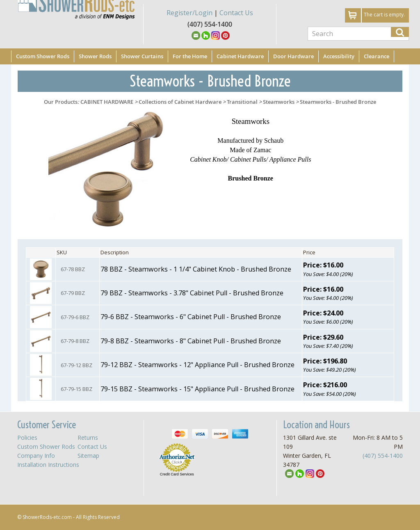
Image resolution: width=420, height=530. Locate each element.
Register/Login (189, 13)
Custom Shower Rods (43, 56)
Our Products (61, 102)
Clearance (377, 56)
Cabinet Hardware (240, 56)
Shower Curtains (142, 56)
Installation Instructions (48, 465)
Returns (88, 437)
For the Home (190, 56)
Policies (27, 437)
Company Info (36, 456)
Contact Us (236, 13)
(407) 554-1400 (383, 456)
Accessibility (339, 56)
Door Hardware (293, 56)
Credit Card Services (177, 474)
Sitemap (88, 456)
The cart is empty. (384, 15)
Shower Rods (95, 56)
